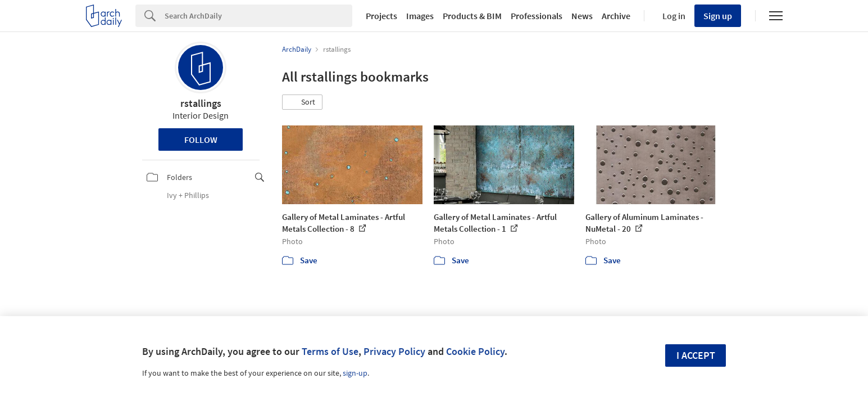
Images (420, 16)
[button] (302, 102)
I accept (696, 355)
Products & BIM (472, 16)
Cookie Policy (475, 351)
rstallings (201, 103)
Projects (381, 16)
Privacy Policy (394, 351)
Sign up (718, 16)
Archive (616, 16)
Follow (201, 139)
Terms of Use (330, 351)
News (582, 16)
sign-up (355, 373)
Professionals (537, 16)
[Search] (258, 16)
